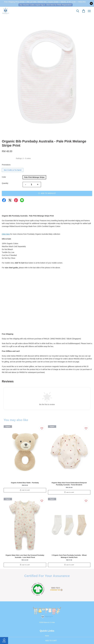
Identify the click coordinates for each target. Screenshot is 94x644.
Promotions (6, 165)
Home (47, 636)
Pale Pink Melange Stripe (34, 177)
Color (4, 177)
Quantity (5, 183)
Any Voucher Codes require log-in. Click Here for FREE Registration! (46, 5)
